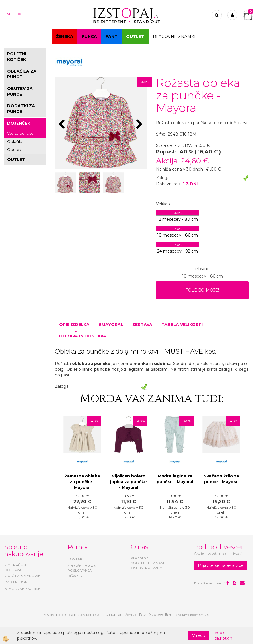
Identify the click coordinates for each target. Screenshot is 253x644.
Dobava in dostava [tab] (83, 336)
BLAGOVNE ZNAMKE (22, 589)
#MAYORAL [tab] (111, 325)
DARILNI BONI (16, 582)
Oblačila (15, 141)
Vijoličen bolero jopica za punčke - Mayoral (128, 482)
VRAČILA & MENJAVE (22, 576)
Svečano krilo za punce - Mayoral (221, 479)
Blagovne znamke (175, 36)
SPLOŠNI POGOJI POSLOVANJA (83, 568)
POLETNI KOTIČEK (17, 57)
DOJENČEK (19, 123)
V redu (199, 635)
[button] (140, 125)
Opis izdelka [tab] (74, 325)
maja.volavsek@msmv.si (189, 615)
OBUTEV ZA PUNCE (20, 91)
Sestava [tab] (142, 325)
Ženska (65, 36)
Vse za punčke (20, 133)
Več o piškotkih (223, 635)
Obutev (14, 149)
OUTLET (135, 36)
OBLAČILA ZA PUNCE (22, 74)
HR (19, 14)
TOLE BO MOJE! (202, 290)
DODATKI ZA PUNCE (21, 109)
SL (9, 14)
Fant (112, 36)
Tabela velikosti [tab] (182, 325)
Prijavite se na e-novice (221, 565)
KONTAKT (76, 559)
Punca (89, 36)
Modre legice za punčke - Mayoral (175, 479)
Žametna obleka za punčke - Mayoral (82, 482)
